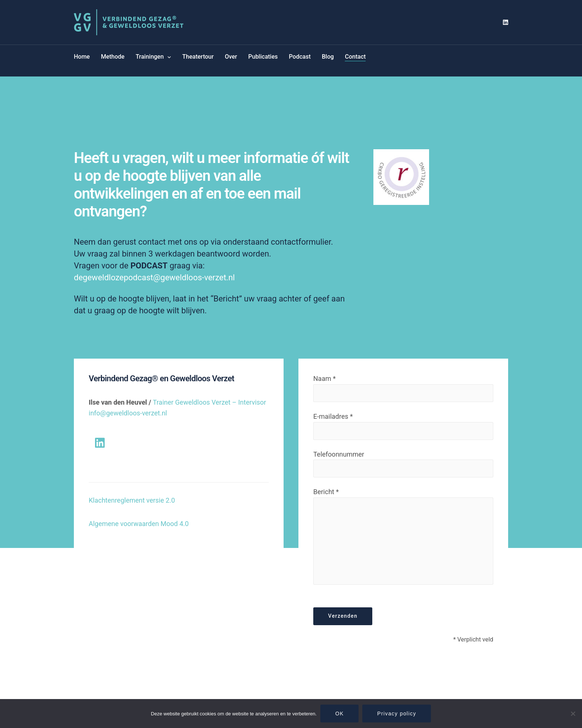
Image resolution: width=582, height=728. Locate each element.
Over (231, 57)
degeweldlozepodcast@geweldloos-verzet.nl (155, 278)
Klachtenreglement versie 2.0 (132, 500)
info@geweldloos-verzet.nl (128, 413)
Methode (113, 57)
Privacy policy (397, 714)
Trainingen (150, 57)
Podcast (300, 57)
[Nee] (573, 714)
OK (339, 714)
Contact (355, 57)
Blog (328, 57)
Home (82, 57)
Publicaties (263, 57)
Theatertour (198, 57)
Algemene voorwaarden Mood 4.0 (139, 524)
